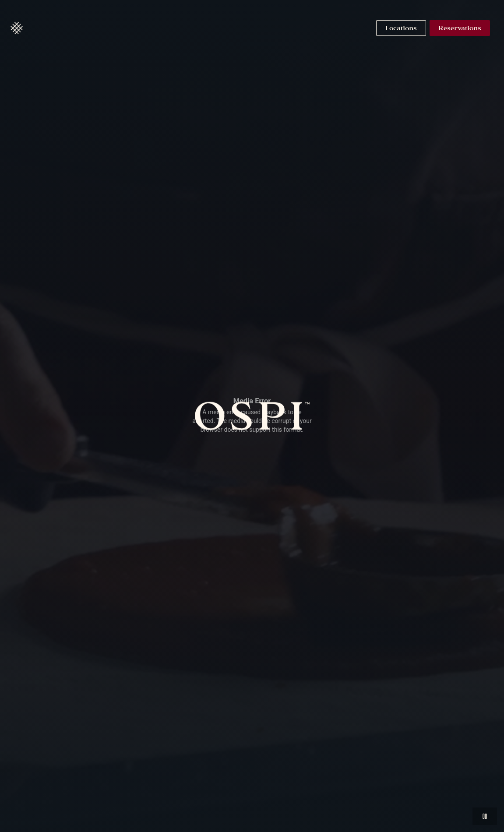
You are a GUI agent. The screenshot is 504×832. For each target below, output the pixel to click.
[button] (17, 28)
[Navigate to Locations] (401, 28)
